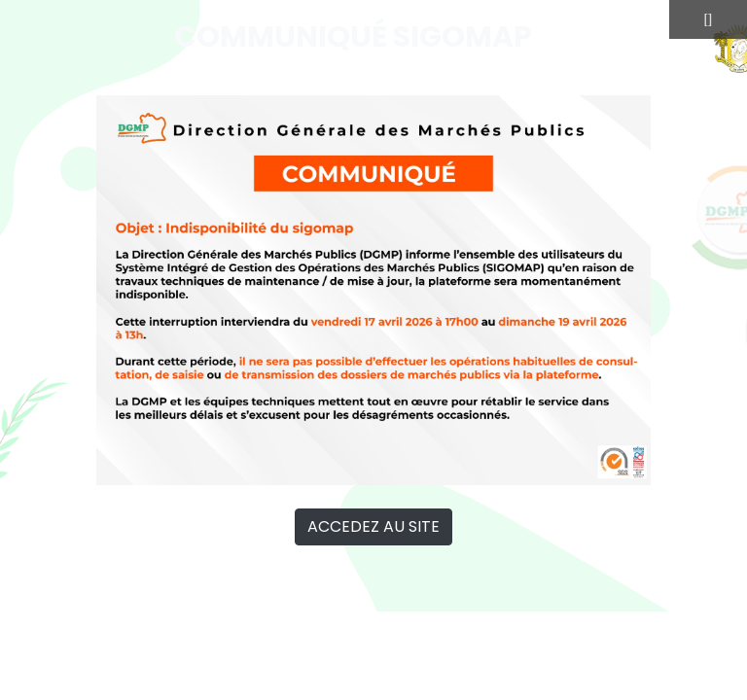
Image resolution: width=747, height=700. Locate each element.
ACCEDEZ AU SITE (373, 526)
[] (708, 19)
